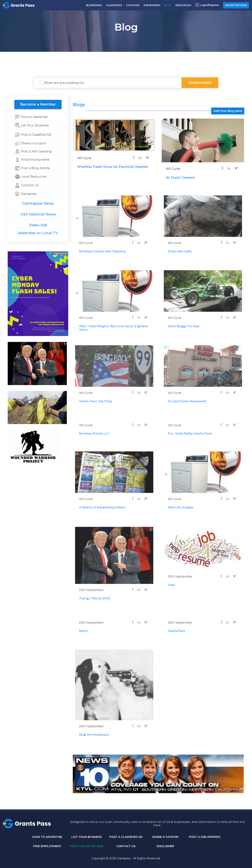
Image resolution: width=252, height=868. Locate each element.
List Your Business (87, 837)
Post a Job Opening (205, 837)
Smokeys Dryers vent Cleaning (106, 245)
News (92, 630)
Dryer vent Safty (186, 245)
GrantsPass (184, 630)
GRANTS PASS (126, 57)
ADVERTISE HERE (236, 5)
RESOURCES (183, 5)
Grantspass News (38, 203)
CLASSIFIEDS (114, 5)
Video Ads (38, 225)
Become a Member (38, 104)
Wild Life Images (187, 501)
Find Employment (47, 846)
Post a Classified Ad (126, 837)
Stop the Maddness (100, 724)
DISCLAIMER (165, 846)
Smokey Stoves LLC (100, 433)
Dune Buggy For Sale (189, 320)
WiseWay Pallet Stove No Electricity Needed (112, 167)
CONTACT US (126, 846)
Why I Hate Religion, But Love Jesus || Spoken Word (114, 321)
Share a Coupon (165, 837)
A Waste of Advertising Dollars (106, 501)
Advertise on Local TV (38, 233)
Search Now (200, 83)
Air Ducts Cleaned (180, 178)
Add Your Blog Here (228, 111)
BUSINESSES (94, 5)
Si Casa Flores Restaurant (191, 395)
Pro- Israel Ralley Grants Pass (193, 433)
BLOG (168, 5)
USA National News (38, 214)
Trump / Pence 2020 (100, 590)
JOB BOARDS (152, 5)
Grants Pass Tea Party (101, 395)
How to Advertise (47, 837)
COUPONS (133, 5)
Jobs (180, 578)
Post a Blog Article (87, 846)
